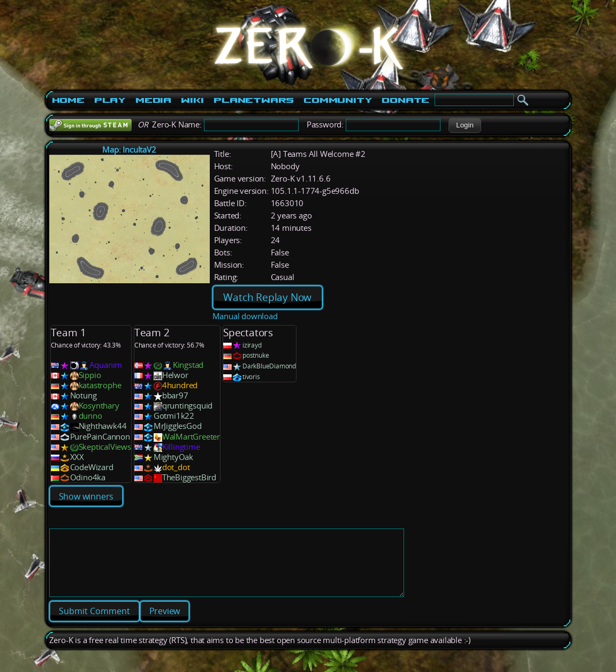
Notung (83, 395)
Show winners (86, 496)
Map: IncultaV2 (129, 150)
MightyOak (173, 457)
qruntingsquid (187, 406)
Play (110, 100)
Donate (405, 100)
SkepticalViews (105, 447)
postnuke (256, 355)
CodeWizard (92, 467)
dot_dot (176, 467)
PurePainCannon (100, 437)
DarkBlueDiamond (269, 366)
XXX (77, 457)
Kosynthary (99, 406)
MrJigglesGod (178, 426)
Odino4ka (88, 477)
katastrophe (100, 385)
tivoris (251, 377)
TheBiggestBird (189, 477)
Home (68, 100)
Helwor (175, 375)
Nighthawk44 (103, 426)
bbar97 (175, 395)
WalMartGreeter (191, 437)
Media (153, 100)
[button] (465, 125)
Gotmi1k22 (174, 416)
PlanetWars (254, 100)
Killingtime (181, 447)
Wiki (192, 100)
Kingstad (188, 365)
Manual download (245, 316)
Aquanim (106, 365)
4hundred (180, 385)
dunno (90, 416)
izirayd (252, 345)
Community (338, 100)
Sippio (90, 375)
